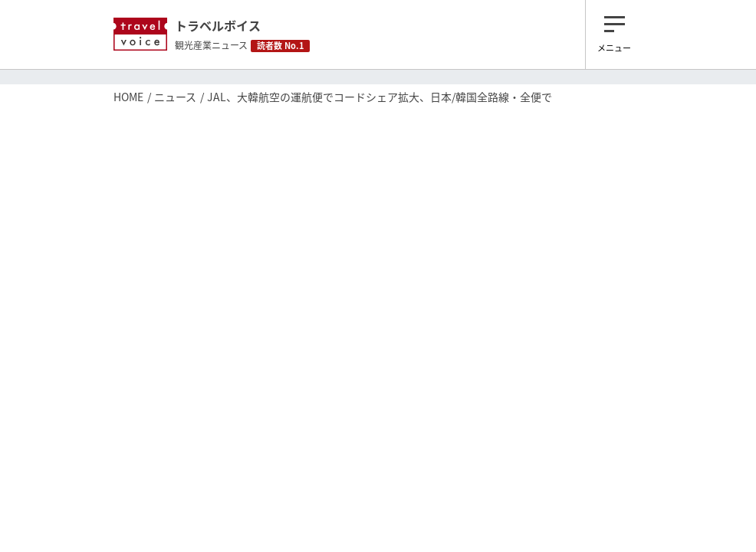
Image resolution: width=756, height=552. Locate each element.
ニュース (175, 97)
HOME (128, 97)
